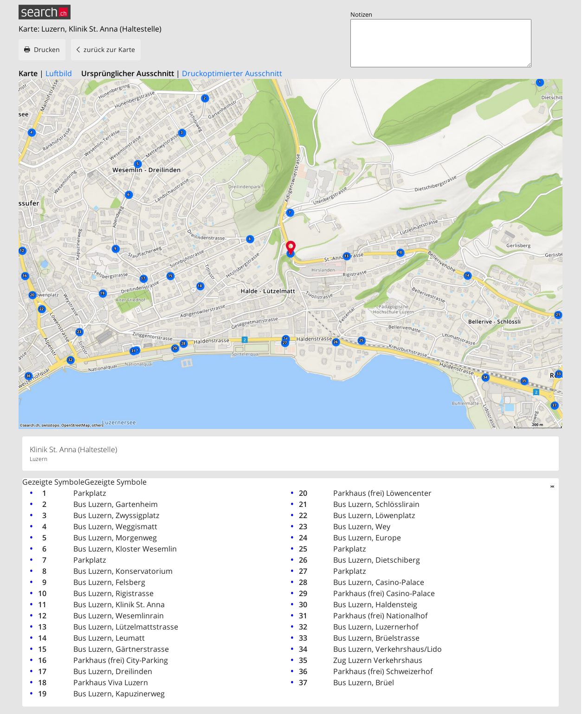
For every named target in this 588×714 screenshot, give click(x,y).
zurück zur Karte (109, 49)
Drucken (47, 49)
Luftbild (59, 73)
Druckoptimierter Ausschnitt (232, 73)
